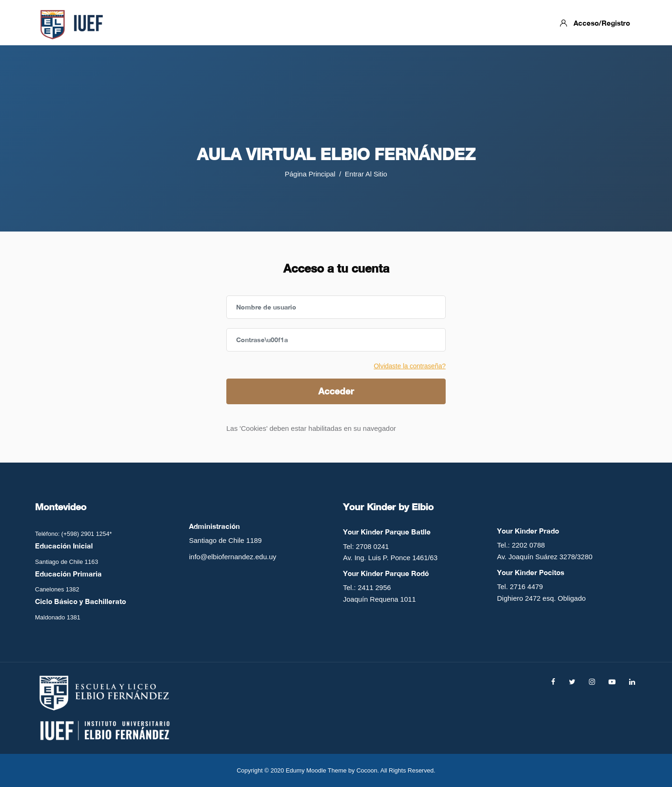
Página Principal (310, 174)
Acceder (336, 391)
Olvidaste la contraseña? (410, 366)
